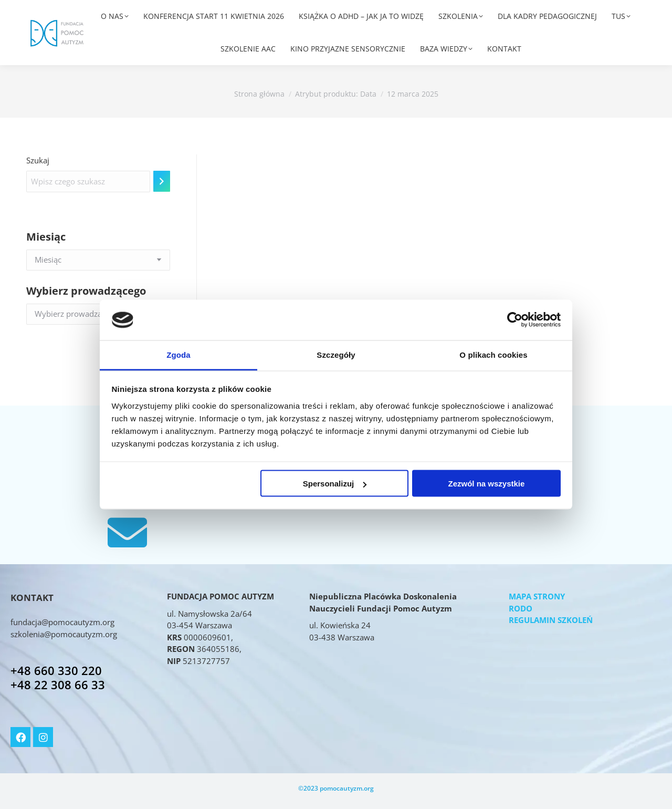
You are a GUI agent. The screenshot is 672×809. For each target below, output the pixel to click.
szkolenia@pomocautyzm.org (64, 634)
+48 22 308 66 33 (58, 684)
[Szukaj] (162, 181)
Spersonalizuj (335, 484)
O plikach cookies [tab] (493, 354)
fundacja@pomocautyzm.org (62, 622)
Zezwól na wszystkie (486, 484)
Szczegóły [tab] (336, 354)
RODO (521, 608)
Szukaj (38, 160)
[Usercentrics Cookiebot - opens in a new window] (515, 320)
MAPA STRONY (537, 596)
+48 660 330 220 (56, 670)
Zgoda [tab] (178, 354)
